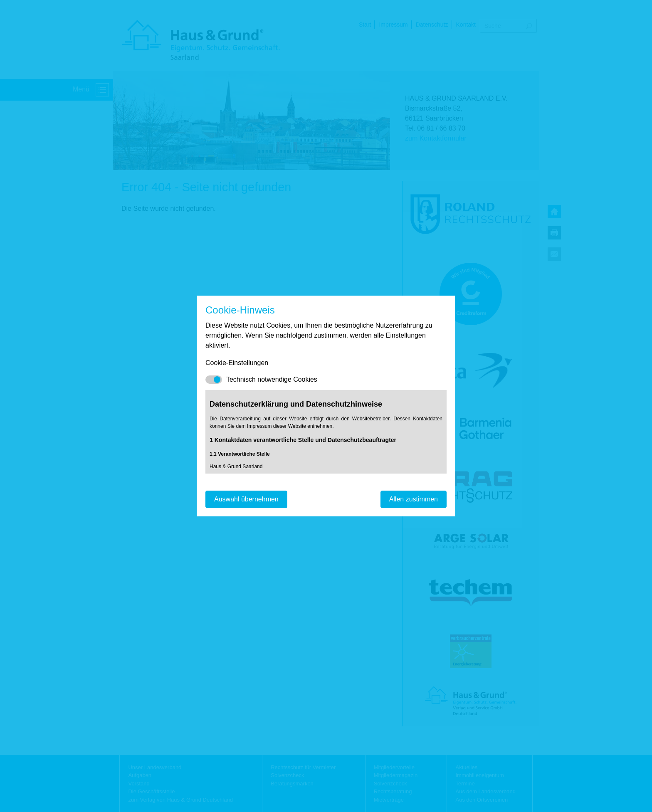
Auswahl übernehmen (246, 499)
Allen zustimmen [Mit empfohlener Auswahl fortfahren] (414, 499)
